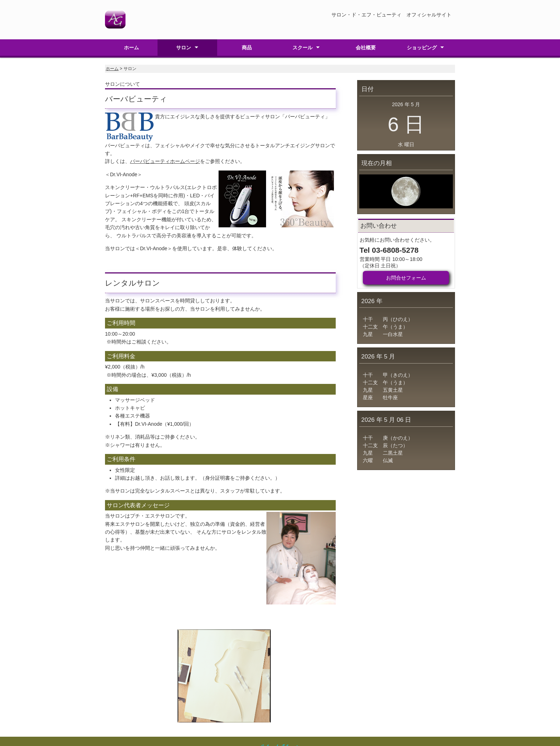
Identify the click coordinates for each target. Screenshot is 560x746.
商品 (247, 29)
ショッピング (422, 29)
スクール (302, 29)
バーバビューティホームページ (165, 143)
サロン (184, 29)
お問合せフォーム (406, 260)
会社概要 (366, 29)
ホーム (131, 29)
